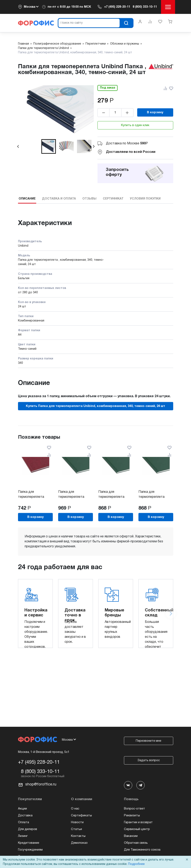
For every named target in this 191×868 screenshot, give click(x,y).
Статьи (76, 829)
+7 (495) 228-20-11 (117, 7)
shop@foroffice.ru (41, 785)
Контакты (78, 836)
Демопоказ (79, 843)
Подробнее (136, 864)
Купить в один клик (135, 125)
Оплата (23, 822)
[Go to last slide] (18, 146)
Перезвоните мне (148, 741)
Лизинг (23, 836)
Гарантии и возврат (138, 822)
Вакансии (131, 836)
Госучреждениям (30, 850)
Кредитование (29, 843)
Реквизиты (132, 816)
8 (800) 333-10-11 (145, 7)
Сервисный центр (137, 829)
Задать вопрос (149, 760)
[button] (49, 146)
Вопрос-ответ (135, 809)
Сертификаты (81, 816)
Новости (77, 822)
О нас (75, 809)
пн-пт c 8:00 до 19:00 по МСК (69, 7)
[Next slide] (94, 146)
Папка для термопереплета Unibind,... (31, 497)
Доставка (25, 816)
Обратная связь (136, 843)
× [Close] (187, 860)
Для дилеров (28, 829)
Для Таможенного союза (142, 850)
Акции (22, 809)
